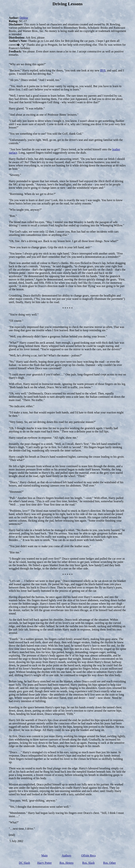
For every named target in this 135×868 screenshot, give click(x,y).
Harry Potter (45, 863)
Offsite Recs (88, 855)
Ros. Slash (88, 863)
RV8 (103, 70)
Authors (66, 855)
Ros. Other (110, 863)
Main (45, 855)
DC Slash (24, 863)
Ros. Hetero (66, 863)
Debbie (24, 18)
